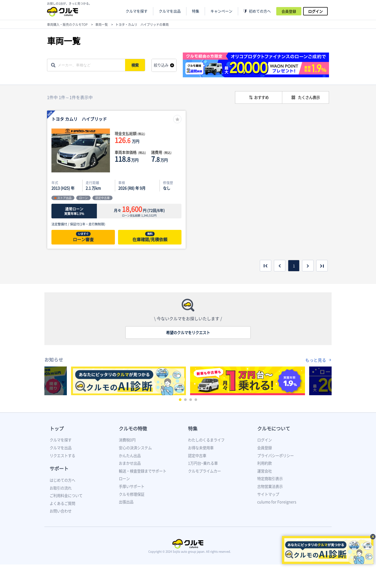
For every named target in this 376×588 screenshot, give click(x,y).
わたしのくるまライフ (206, 440)
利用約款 (265, 463)
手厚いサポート (132, 486)
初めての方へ (260, 11)
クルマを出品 (170, 11)
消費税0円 (127, 440)
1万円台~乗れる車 (203, 463)
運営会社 (265, 471)
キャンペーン (221, 11)
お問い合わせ (61, 511)
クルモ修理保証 (132, 494)
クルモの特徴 (133, 429)
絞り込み (161, 65)
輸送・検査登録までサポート (143, 471)
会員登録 (289, 11)
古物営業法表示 (270, 486)
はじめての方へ (62, 480)
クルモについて (274, 429)
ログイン (315, 11)
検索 (135, 65)
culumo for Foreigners (277, 502)
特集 (193, 429)
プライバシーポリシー (275, 456)
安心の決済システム (135, 448)
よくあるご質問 (62, 503)
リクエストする (62, 456)
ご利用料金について (66, 496)
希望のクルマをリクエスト (188, 333)
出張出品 (126, 502)
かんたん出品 (130, 456)
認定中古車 (197, 456)
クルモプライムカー (204, 471)
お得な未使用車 (201, 448)
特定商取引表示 (270, 479)
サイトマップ (268, 494)
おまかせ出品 (130, 463)
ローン (124, 479)
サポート (59, 468)
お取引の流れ (61, 488)
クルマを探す (137, 11)
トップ (57, 429)
